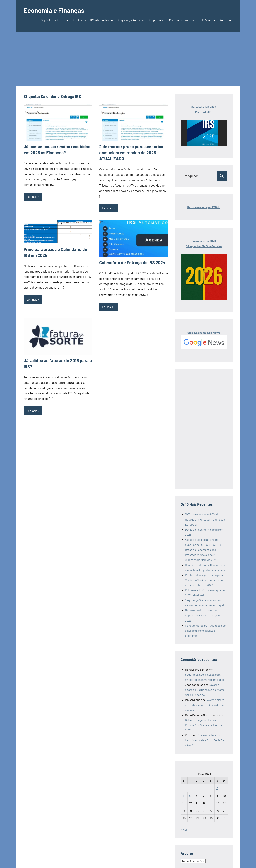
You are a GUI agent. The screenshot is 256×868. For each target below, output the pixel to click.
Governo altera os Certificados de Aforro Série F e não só (205, 690)
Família (78, 20)
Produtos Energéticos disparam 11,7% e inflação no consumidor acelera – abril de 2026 (205, 580)
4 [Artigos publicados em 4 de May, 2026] (183, 796)
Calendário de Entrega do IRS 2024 (132, 262)
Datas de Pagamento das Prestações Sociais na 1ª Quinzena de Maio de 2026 (201, 555)
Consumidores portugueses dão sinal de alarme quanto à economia (205, 630)
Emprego (156, 20)
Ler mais (32, 197)
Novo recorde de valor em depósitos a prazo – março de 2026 (203, 615)
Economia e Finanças (54, 10)
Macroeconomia (181, 20)
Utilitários (206, 20)
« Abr (184, 829)
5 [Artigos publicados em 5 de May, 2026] (190, 796)
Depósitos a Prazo (54, 20)
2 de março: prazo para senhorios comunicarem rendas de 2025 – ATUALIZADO (131, 152)
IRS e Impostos (101, 20)
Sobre (225, 20)
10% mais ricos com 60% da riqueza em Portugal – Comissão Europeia (205, 519)
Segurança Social (130, 20)
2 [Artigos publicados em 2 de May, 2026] (217, 788)
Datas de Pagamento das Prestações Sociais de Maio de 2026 (204, 725)
